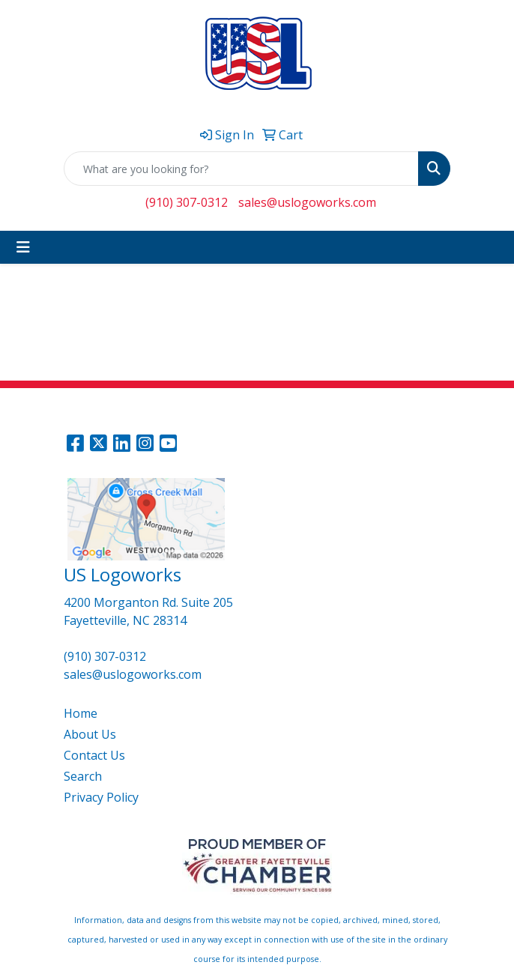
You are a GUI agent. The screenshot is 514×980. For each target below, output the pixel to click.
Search (83, 776)
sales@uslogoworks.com (307, 202)
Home (81, 713)
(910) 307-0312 (187, 202)
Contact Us (94, 755)
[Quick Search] (241, 169)
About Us (90, 734)
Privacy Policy (101, 797)
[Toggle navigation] (23, 247)
